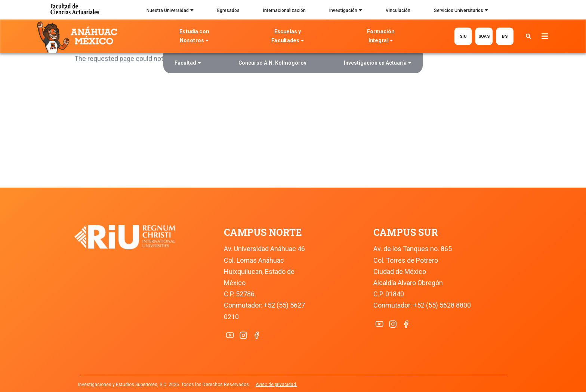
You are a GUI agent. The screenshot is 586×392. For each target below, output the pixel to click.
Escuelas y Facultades (287, 37)
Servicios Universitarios (461, 11)
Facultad (188, 64)
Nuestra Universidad (170, 11)
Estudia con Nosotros (194, 37)
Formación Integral (381, 37)
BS (505, 36)
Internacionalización (284, 10)
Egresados (228, 10)
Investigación (346, 11)
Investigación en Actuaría (378, 64)
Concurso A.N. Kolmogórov (272, 63)
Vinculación (398, 10)
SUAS (484, 36)
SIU (463, 36)
